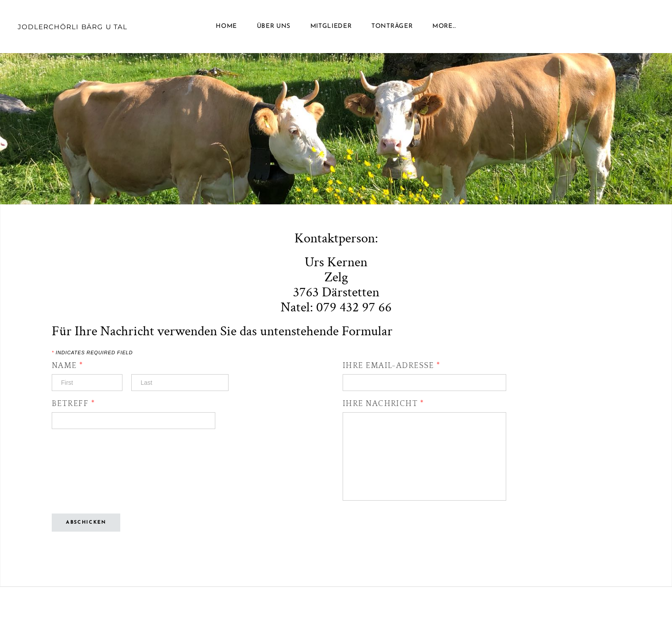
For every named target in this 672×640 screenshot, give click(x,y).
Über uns (274, 26)
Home (226, 26)
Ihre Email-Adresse (392, 366)
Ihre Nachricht (383, 404)
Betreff (73, 404)
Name (68, 366)
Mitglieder (331, 26)
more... (444, 26)
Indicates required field (92, 353)
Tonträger (392, 26)
